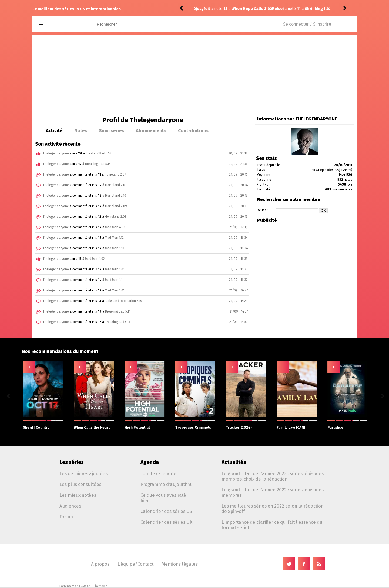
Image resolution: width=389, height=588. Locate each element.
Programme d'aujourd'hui (167, 484)
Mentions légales (180, 564)
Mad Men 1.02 (95, 259)
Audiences (70, 506)
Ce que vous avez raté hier (163, 498)
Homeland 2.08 (116, 217)
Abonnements (151, 130)
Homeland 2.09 (116, 206)
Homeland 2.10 (116, 196)
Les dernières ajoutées (83, 473)
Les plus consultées (80, 484)
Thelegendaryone (56, 153)
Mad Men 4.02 (115, 227)
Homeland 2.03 (116, 185)
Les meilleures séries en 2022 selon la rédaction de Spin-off (273, 509)
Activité (54, 130)
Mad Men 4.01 (115, 290)
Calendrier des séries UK (166, 522)
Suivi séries (112, 130)
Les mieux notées (78, 495)
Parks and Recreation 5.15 (123, 301)
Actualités (234, 462)
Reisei (202, 9)
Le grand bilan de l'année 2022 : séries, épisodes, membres (273, 492)
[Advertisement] (194, 76)
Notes (81, 130)
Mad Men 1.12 (114, 238)
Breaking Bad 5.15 (98, 164)
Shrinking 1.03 (242, 9)
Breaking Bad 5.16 (98, 153)
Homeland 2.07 (115, 174)
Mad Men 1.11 (114, 280)
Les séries (72, 462)
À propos (100, 564)
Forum (66, 517)
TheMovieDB (102, 586)
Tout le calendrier (159, 473)
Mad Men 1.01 (115, 269)
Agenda (150, 462)
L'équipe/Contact (135, 564)
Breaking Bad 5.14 (118, 311)
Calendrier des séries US (166, 511)
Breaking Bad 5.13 (118, 322)
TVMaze (84, 586)
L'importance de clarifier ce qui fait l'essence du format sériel (272, 525)
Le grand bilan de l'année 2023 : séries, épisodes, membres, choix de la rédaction (273, 476)
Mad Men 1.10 (115, 248)
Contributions (193, 130)
